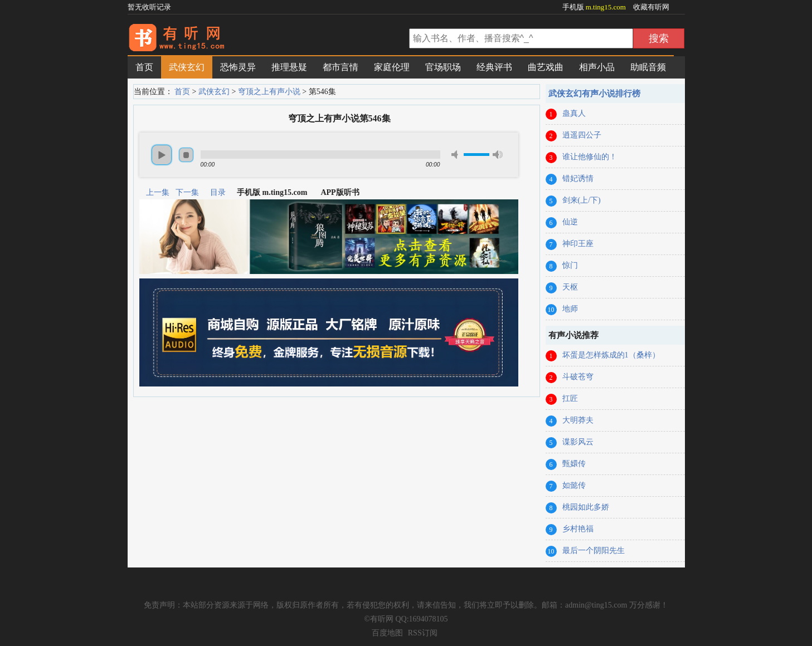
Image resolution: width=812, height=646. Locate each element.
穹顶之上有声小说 (269, 92)
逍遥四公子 (582, 135)
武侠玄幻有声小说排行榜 (594, 94)
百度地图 (387, 633)
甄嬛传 (574, 464)
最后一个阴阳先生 (594, 550)
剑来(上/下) (582, 200)
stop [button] (186, 155)
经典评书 (494, 67)
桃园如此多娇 (586, 507)
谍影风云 (578, 442)
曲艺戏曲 (546, 67)
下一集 (187, 192)
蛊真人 (574, 113)
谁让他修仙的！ (590, 157)
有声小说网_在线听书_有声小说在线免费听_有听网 (267, 40)
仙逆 (570, 222)
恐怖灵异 (238, 67)
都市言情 (341, 67)
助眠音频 (648, 67)
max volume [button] (498, 155)
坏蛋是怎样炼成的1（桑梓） (611, 355)
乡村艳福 (578, 529)
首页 (144, 67)
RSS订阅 (423, 633)
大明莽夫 (578, 420)
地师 (570, 309)
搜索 (659, 38)
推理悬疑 (289, 67)
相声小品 (597, 67)
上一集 (158, 192)
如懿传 (574, 485)
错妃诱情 (578, 178)
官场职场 (443, 67)
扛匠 (570, 398)
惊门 (570, 265)
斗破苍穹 (578, 377)
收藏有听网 (651, 7)
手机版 (595, 7)
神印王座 (578, 244)
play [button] (162, 155)
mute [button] (456, 155)
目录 (218, 192)
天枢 (570, 287)
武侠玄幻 (187, 67)
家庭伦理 (392, 67)
